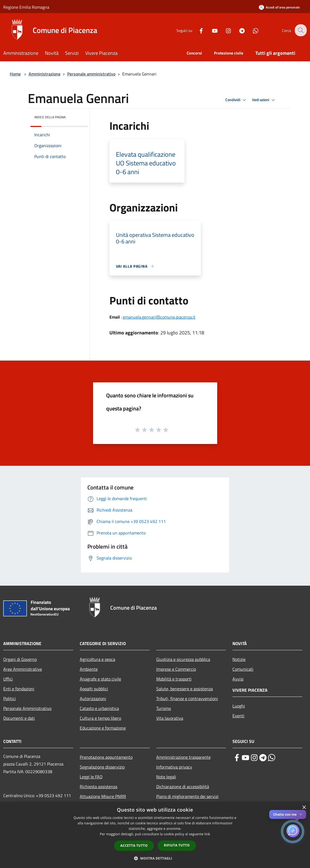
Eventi (238, 716)
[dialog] (155, 835)
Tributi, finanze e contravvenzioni (187, 698)
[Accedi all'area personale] (279, 7)
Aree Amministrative (23, 669)
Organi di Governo (20, 659)
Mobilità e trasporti (174, 679)
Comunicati (243, 669)
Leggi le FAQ (91, 777)
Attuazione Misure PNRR (103, 796)
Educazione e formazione (103, 728)
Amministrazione (44, 74)
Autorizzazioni (93, 698)
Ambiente (89, 669)
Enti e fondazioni (19, 689)
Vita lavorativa (170, 718)
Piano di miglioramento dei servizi (187, 796)
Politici (10, 698)
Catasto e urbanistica (99, 708)
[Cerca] (300, 30)
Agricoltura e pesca (97, 659)
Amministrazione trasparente (183, 757)
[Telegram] (238, 30)
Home (15, 74)
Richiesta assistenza (99, 787)
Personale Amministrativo (27, 708)
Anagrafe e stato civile (100, 679)
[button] (155, 858)
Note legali (166, 777)
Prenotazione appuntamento (106, 757)
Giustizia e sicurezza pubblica (183, 659)
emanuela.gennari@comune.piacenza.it (159, 317)
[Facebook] (197, 30)
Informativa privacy (174, 767)
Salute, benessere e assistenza (185, 689)
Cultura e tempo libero (100, 718)
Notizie (239, 659)
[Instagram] (225, 30)
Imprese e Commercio (176, 669)
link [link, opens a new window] (207, 834)
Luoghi (239, 706)
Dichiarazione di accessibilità (183, 787)
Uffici (8, 679)
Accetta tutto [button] (134, 846)
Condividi (237, 100)
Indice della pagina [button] (50, 117)
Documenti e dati (19, 718)
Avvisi (238, 679)
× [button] (304, 808)
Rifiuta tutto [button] (177, 845)
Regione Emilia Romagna (26, 7)
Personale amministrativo (91, 74)
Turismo (164, 708)
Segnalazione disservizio (102, 767)
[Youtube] (211, 30)
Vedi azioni (264, 100)
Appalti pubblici (94, 689)
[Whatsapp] (252, 30)
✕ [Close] (301, 814)
